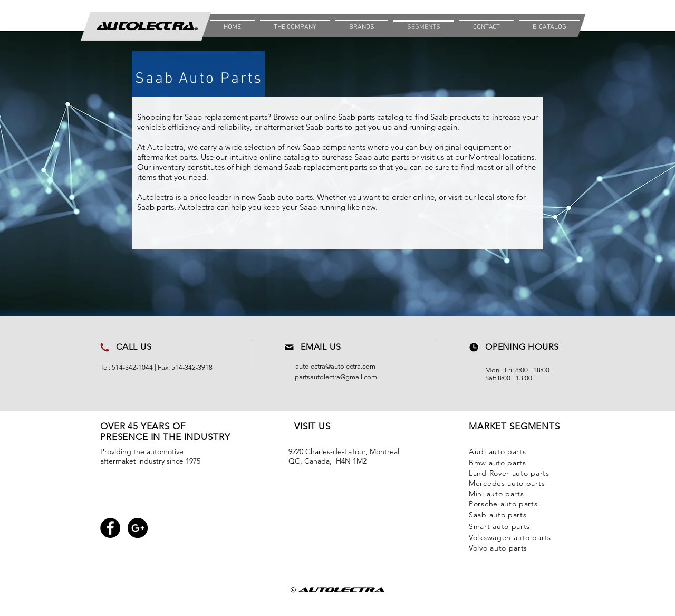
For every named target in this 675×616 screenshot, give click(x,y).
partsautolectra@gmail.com (336, 377)
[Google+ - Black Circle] (138, 528)
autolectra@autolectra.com (335, 366)
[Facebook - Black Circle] (110, 528)
